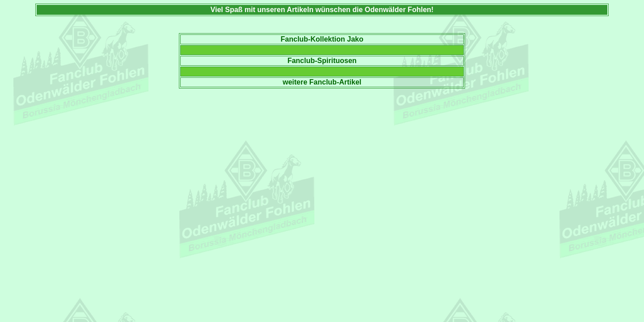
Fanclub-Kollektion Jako (322, 39)
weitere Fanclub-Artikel (322, 82)
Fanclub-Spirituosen (322, 61)
